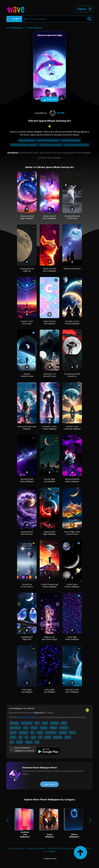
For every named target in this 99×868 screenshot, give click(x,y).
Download (50, 100)
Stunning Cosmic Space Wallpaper (72, 691)
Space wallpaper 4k (27, 140)
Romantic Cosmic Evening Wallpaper (72, 322)
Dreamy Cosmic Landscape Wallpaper (72, 428)
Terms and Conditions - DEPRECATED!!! (44, 848)
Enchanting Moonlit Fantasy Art (72, 375)
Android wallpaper (28, 717)
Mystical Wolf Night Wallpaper (50, 533)
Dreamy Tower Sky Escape (27, 322)
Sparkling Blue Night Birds (27, 638)
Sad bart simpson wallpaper (51, 145)
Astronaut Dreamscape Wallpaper (27, 428)
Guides (52, 851)
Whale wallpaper (35, 28)
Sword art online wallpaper (48, 140)
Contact (11, 848)
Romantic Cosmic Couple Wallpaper (50, 428)
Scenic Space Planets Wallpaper (72, 585)
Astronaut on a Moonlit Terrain (50, 375)
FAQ (45, 851)
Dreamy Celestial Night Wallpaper (27, 217)
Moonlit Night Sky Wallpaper (50, 480)
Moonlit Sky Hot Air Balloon (27, 585)
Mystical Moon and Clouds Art (27, 533)
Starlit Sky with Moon (72, 269)
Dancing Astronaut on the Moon (72, 217)
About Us (20, 848)
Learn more (49, 784)
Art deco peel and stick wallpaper (24, 145)
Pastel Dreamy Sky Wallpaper (50, 322)
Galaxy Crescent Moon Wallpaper (50, 217)
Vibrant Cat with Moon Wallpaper (50, 270)
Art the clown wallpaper (71, 140)
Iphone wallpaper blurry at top (76, 145)
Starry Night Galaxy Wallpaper (72, 638)
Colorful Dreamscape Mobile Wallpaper (50, 585)
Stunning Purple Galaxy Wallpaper (27, 480)
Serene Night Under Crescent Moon (72, 533)
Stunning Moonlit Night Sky (27, 270)
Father (57, 113)
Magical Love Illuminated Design (50, 638)
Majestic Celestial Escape (27, 375)
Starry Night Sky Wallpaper (27, 691)
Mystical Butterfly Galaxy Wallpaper (72, 480)
